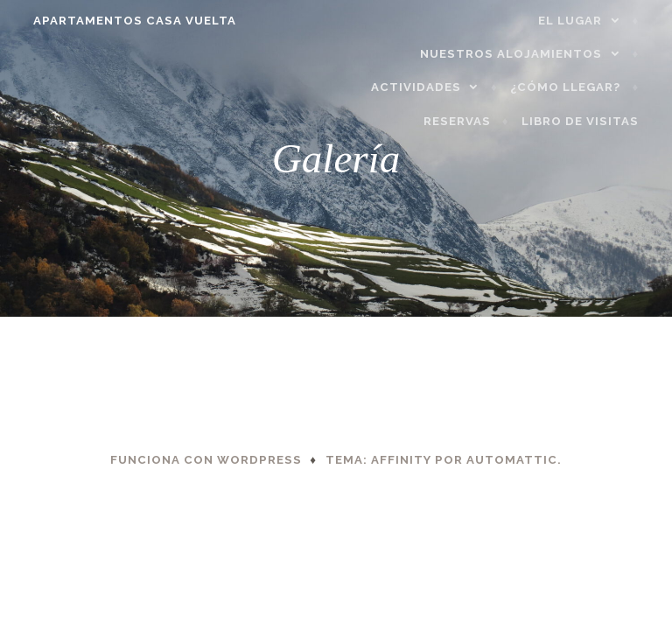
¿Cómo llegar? (576, 87)
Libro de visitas (591, 121)
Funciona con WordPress (206, 460)
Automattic (512, 460)
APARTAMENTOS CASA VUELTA (124, 21)
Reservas (468, 121)
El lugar (581, 21)
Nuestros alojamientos (521, 54)
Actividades (427, 87)
